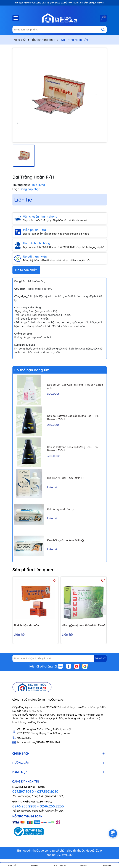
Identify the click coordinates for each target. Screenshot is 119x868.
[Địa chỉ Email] (60, 658)
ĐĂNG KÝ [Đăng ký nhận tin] (100, 658)
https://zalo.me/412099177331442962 (39, 742)
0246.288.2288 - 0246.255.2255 (38, 806)
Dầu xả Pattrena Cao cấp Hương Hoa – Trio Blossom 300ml (72, 449)
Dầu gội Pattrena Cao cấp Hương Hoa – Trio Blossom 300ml (73, 418)
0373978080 (24, 738)
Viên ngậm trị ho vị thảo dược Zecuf (83, 625)
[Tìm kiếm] (103, 30)
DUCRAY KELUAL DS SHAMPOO (65, 478)
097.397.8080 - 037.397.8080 (35, 792)
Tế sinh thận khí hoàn (26, 625)
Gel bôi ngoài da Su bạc (61, 509)
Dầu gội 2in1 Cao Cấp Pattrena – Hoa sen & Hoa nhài (75, 387)
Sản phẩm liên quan (33, 570)
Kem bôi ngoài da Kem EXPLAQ (65, 540)
